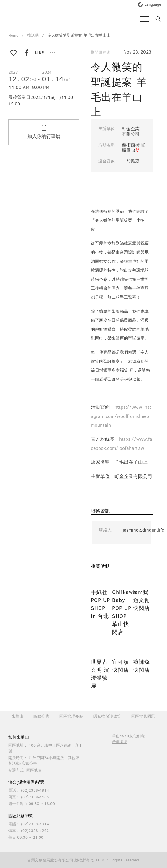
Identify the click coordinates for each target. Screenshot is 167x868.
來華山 (18, 716)
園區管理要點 (71, 716)
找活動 (33, 35)
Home (13, 35)
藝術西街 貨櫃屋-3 (134, 147)
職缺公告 (41, 716)
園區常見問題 (143, 716)
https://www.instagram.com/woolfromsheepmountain (121, 416)
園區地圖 (34, 770)
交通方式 (16, 770)
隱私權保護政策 (107, 716)
